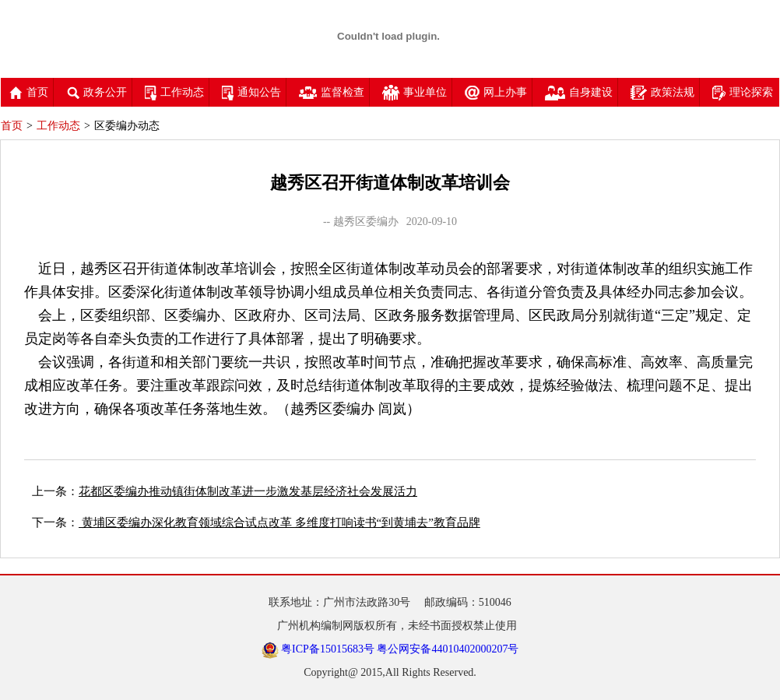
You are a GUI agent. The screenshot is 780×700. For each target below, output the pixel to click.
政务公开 (97, 92)
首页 (29, 92)
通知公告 (251, 92)
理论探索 (743, 92)
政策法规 (662, 92)
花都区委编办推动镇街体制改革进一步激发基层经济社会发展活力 (248, 491)
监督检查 (332, 92)
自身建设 (579, 92)
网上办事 (496, 92)
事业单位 (415, 92)
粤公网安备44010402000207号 (448, 649)
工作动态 (174, 92)
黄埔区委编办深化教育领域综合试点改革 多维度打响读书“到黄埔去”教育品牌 (279, 522)
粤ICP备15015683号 (328, 649)
